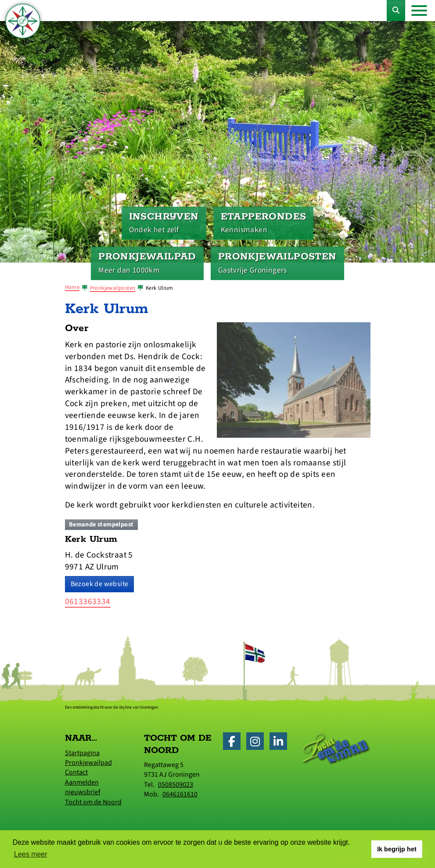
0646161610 (180, 794)
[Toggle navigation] (419, 11)
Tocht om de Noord (93, 802)
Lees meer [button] (31, 854)
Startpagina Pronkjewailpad (88, 758)
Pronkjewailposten (113, 288)
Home (72, 287)
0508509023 (176, 785)
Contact (76, 772)
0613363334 (88, 601)
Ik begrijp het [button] (397, 849)
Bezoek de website (100, 584)
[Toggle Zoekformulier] (396, 11)
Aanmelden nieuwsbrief (83, 787)
